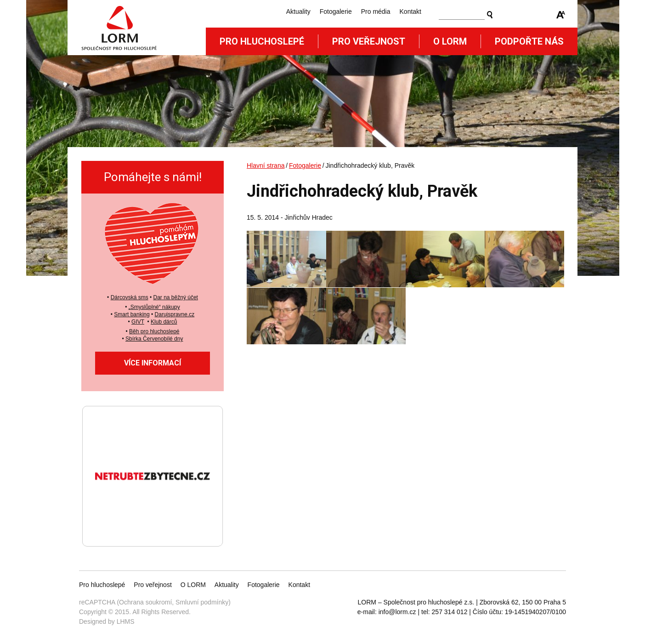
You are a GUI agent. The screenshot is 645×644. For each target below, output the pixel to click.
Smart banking (132, 314)
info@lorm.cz (397, 612)
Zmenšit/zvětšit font (561, 15)
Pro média (376, 11)
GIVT (138, 322)
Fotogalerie (336, 11)
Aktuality (298, 11)
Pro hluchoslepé (262, 41)
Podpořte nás (529, 41)
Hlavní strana (266, 165)
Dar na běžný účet (176, 297)
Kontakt (410, 11)
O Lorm (450, 41)
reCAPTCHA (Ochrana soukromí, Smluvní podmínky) (155, 602)
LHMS (126, 621)
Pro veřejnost (369, 41)
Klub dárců (164, 322)
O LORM (193, 585)
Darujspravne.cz (175, 314)
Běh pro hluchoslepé (154, 331)
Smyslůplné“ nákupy (155, 307)
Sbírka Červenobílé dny (154, 339)
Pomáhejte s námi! (153, 177)
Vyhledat (490, 15)
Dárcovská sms (130, 297)
